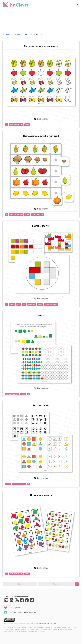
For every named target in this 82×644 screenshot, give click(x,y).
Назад (20, 584)
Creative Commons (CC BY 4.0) (47, 623)
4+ (29, 484)
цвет (24, 304)
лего (19, 304)
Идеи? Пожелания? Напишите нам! (20, 612)
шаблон (12, 304)
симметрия (32, 304)
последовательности (16, 125)
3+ (6, 125)
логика (27, 125)
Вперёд (56, 584)
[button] (78, 5)
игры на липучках (38, 215)
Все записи (7, 34)
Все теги (18, 34)
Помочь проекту (12, 608)
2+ (6, 215)
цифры (40, 304)
